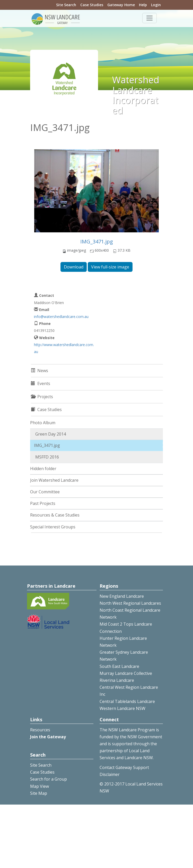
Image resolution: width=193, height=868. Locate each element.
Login (156, 5)
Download (74, 267)
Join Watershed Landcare (54, 480)
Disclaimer (110, 774)
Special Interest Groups (53, 527)
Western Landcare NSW (122, 708)
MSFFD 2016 (47, 457)
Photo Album (43, 423)
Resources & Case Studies (55, 515)
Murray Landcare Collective (126, 673)
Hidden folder (43, 469)
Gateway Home (121, 5)
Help (143, 5)
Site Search (66, 5)
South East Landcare (119, 666)
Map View (40, 786)
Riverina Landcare (117, 680)
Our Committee (45, 492)
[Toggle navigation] (150, 18)
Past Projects (43, 503)
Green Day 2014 (51, 434)
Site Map (39, 793)
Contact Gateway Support (124, 767)
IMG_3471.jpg (97, 241)
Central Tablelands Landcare (127, 701)
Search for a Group (49, 779)
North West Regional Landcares (130, 603)
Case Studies (92, 5)
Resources (40, 730)
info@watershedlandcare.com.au (61, 317)
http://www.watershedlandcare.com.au (64, 348)
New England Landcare (122, 596)
